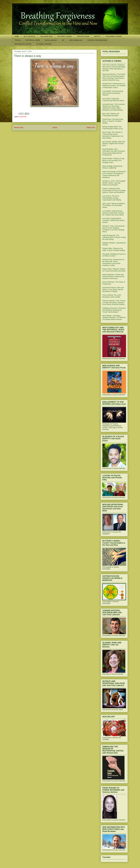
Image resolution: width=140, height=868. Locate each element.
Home (55, 128)
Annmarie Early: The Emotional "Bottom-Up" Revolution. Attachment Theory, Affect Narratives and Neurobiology (113, 107)
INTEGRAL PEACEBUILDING (97, 40)
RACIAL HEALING (51, 40)
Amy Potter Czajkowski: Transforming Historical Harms (113, 100)
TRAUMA (18, 40)
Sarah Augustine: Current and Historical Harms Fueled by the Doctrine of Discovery (113, 276)
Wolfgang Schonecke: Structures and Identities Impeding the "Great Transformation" (114, 310)
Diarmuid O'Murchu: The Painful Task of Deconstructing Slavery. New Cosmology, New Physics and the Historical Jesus (114, 77)
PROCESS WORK (83, 36)
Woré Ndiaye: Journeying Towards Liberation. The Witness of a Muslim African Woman (114, 318)
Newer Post (19, 128)
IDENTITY (97, 36)
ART (63, 40)
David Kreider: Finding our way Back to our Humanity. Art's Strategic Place (113, 160)
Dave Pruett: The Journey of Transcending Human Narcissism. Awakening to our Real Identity (113, 135)
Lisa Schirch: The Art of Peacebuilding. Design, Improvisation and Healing (112, 198)
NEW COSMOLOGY (76, 40)
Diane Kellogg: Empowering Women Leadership (112, 167)
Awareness (23, 117)
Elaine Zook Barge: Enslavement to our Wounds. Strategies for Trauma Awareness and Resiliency (114, 174)
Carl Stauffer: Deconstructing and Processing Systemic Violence (113, 93)
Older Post (91, 128)
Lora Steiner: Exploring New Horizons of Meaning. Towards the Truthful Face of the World (113, 213)
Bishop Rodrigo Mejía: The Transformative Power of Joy (113, 128)
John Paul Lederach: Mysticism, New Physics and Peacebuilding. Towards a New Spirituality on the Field (114, 68)
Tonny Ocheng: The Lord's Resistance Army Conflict (112, 296)
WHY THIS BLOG (30, 36)
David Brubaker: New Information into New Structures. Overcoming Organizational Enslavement (114, 152)
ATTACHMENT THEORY (114, 36)
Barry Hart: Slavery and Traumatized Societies (111, 115)
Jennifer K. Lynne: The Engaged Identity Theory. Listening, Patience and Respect (114, 183)
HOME (17, 36)
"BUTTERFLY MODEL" (65, 36)
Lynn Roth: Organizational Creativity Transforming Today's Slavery (114, 220)
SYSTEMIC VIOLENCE (44, 44)
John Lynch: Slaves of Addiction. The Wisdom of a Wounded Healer (114, 205)
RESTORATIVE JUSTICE (23, 44)
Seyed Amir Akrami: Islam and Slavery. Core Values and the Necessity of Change (113, 290)
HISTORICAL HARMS (33, 40)
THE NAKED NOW (46, 36)
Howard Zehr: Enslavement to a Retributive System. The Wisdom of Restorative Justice (114, 86)
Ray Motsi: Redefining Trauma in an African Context (114, 255)
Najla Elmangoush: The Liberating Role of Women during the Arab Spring (114, 237)
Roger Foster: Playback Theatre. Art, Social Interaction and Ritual (114, 270)
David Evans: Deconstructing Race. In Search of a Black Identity (113, 121)
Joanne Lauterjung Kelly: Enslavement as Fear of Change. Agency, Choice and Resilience (114, 190)
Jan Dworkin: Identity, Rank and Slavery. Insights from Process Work (114, 144)
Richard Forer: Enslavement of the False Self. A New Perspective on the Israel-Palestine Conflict (113, 262)
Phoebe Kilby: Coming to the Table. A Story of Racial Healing (114, 249)
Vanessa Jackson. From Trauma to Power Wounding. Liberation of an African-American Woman (114, 303)
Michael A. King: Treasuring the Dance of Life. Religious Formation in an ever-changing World (113, 229)
